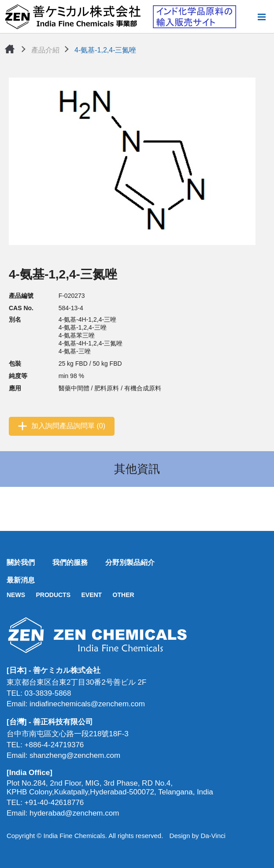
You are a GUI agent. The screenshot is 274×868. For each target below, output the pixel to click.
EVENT (91, 595)
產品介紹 (45, 50)
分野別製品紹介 (130, 562)
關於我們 (21, 562)
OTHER (124, 595)
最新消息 (21, 580)
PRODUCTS (53, 595)
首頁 (10, 49)
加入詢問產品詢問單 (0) (68, 426)
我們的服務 (70, 562)
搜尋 (247, 17)
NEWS (16, 595)
